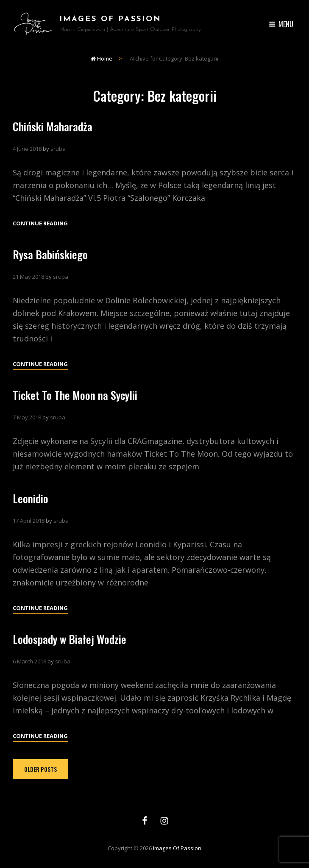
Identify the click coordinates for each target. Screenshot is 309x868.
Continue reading (40, 223)
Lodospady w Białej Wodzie (70, 651)
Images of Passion (110, 19)
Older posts (40, 769)
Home (102, 58)
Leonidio (31, 511)
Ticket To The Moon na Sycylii (75, 407)
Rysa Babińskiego (50, 254)
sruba (58, 149)
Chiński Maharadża (53, 126)
